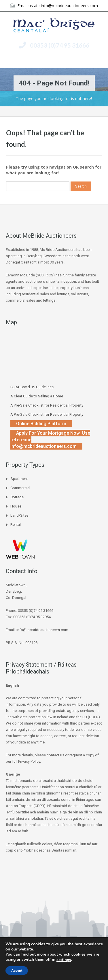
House (16, 506)
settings (64, 960)
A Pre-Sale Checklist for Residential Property (47, 405)
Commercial (20, 488)
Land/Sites (19, 515)
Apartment (19, 479)
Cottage (17, 497)
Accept (17, 971)
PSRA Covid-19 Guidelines (32, 387)
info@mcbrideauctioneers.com (69, 6)
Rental (16, 525)
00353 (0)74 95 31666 (60, 45)
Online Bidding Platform (41, 424)
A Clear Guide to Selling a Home (37, 396)
